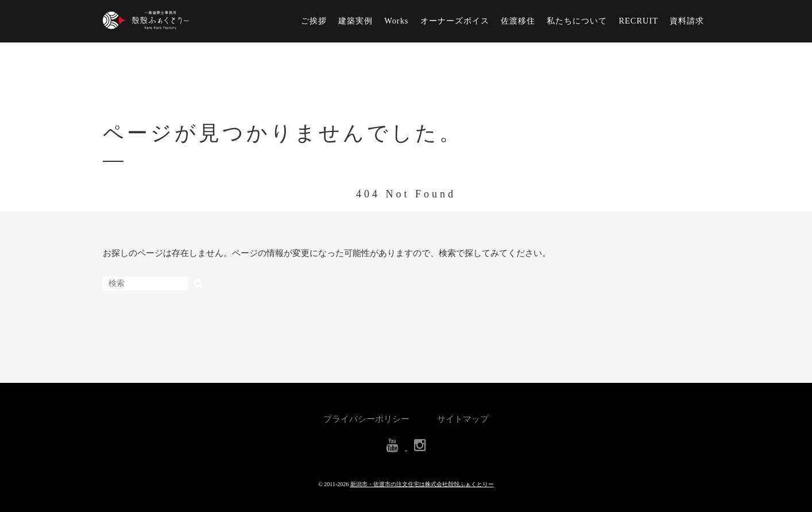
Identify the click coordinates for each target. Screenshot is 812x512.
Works (396, 21)
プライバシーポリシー (366, 419)
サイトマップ (463, 419)
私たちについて (577, 21)
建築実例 (355, 21)
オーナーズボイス (455, 21)
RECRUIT (638, 21)
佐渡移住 (518, 21)
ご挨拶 (314, 21)
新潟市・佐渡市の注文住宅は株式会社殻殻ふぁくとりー (422, 484)
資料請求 (687, 21)
